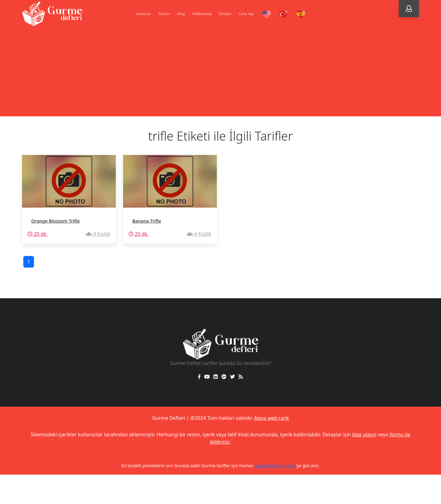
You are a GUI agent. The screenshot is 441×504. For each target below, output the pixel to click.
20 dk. (38, 234)
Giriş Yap (246, 14)
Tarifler (164, 14)
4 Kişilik (98, 234)
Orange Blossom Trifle (56, 221)
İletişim (225, 14)
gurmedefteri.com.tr (275, 466)
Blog (181, 14)
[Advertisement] (221, 73)
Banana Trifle (147, 221)
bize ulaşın (364, 434)
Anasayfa (143, 14)
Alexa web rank (271, 418)
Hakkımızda (202, 14)
